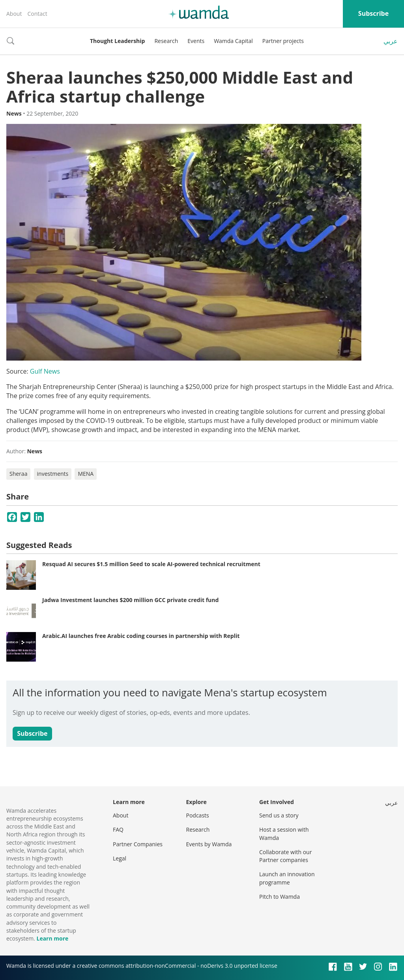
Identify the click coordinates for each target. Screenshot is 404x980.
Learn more (52, 938)
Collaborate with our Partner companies (285, 856)
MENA (86, 474)
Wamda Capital (233, 41)
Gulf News (45, 371)
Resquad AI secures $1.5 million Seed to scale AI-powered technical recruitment (151, 564)
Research (166, 41)
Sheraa (18, 474)
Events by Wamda (209, 844)
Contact (37, 14)
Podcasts (198, 815)
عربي (391, 41)
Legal (120, 858)
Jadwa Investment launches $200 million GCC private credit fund (130, 600)
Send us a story (279, 815)
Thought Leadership (117, 41)
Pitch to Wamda (280, 897)
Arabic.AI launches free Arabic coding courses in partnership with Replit (141, 636)
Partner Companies (138, 844)
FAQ (118, 829)
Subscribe (373, 13)
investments (53, 474)
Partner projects (283, 41)
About (14, 14)
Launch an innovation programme (287, 878)
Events (196, 41)
